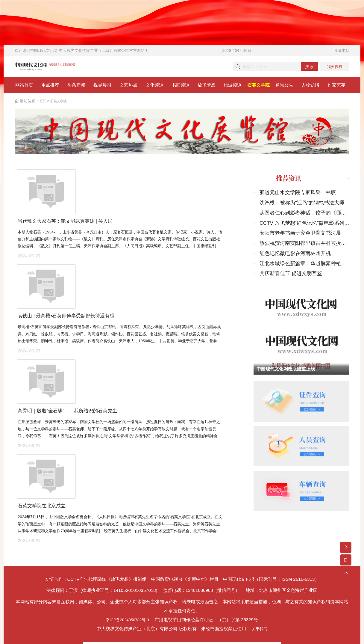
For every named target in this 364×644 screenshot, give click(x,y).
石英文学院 (61, 103)
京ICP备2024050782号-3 (127, 586)
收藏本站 (342, 50)
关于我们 (260, 595)
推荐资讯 (293, 180)
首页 (43, 103)
